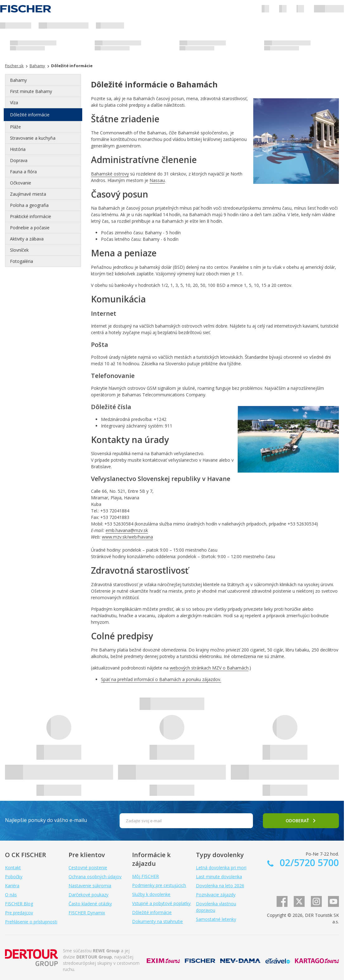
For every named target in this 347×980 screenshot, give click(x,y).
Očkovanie (21, 183)
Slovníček (19, 250)
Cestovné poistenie (88, 868)
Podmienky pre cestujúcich (159, 885)
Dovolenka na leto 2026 (220, 886)
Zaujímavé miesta (28, 194)
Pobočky (14, 877)
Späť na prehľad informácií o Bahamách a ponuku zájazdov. (161, 679)
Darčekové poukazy (88, 895)
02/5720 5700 (308, 863)
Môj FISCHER (145, 876)
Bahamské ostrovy (110, 174)
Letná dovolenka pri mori (221, 868)
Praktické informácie (31, 216)
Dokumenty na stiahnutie (157, 921)
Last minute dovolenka (219, 877)
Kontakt (13, 868)
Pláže (15, 127)
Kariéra (12, 886)
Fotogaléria (21, 261)
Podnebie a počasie (30, 228)
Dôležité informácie (30, 115)
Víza (14, 103)
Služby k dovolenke (151, 894)
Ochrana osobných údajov (95, 877)
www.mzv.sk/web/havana (127, 537)
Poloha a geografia (29, 205)
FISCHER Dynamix (87, 913)
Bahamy (18, 80)
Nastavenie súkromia (90, 886)
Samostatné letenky (216, 919)
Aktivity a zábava (27, 239)
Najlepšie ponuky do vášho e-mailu (46, 820)
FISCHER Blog (19, 904)
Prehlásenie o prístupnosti (31, 922)
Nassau (157, 180)
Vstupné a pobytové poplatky (161, 903)
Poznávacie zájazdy (216, 895)
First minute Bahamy (31, 91)
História (18, 149)
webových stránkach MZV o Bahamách (209, 668)
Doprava (19, 160)
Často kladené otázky (90, 904)
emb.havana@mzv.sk (127, 530)
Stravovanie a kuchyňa (33, 138)
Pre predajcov (19, 913)
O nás (11, 895)
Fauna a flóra (23, 172)
